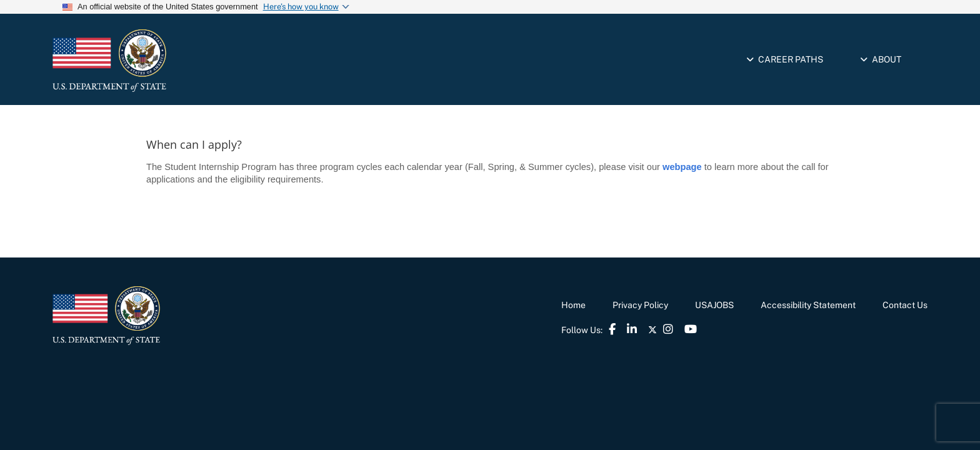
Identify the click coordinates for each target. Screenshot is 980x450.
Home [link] (573, 305)
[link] (162, 61)
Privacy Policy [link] (640, 305)
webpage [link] (682, 167)
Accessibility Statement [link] (808, 305)
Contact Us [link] (905, 305)
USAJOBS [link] (714, 305)
